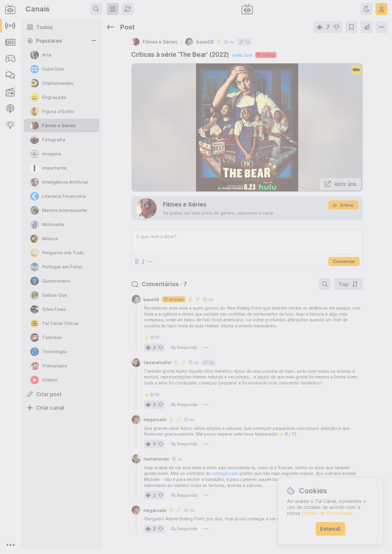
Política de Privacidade (327, 513)
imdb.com (242, 55)
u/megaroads (225, 473)
